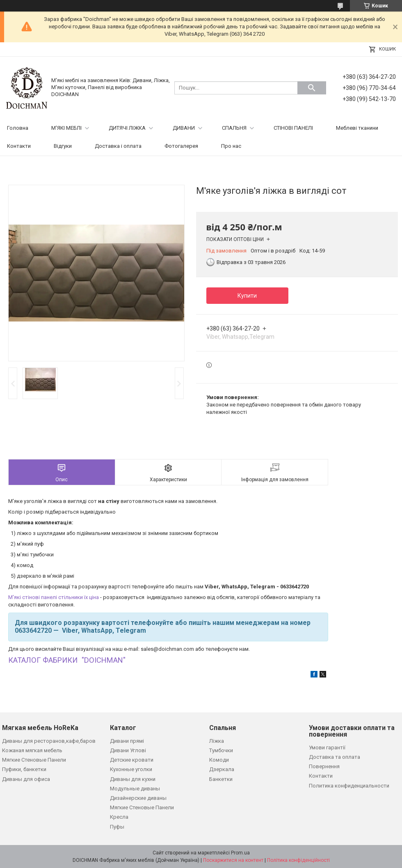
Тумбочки (221, 750)
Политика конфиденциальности (349, 786)
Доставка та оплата (335, 757)
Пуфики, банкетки (24, 769)
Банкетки (221, 779)
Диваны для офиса (26, 779)
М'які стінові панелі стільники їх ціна (54, 597)
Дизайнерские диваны (138, 798)
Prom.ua (240, 853)
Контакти (19, 146)
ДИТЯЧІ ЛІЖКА (127, 128)
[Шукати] (312, 88)
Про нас (231, 146)
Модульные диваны (135, 789)
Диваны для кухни (133, 779)
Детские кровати (132, 760)
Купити (247, 296)
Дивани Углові (128, 750)
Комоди (219, 760)
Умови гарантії (327, 747)
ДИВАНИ (184, 128)
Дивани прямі (127, 741)
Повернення (324, 766)
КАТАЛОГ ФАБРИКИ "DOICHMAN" (67, 660)
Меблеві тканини (357, 128)
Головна (18, 128)
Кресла (119, 817)
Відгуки (63, 146)
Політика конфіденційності (298, 860)
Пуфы (117, 827)
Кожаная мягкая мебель (32, 750)
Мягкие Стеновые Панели (34, 760)
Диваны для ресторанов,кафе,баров (49, 741)
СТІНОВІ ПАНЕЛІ (293, 128)
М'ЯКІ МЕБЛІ (66, 128)
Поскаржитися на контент (233, 860)
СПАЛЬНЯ (234, 128)
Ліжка (217, 741)
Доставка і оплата (118, 146)
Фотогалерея (181, 146)
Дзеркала (222, 769)
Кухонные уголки (131, 769)
